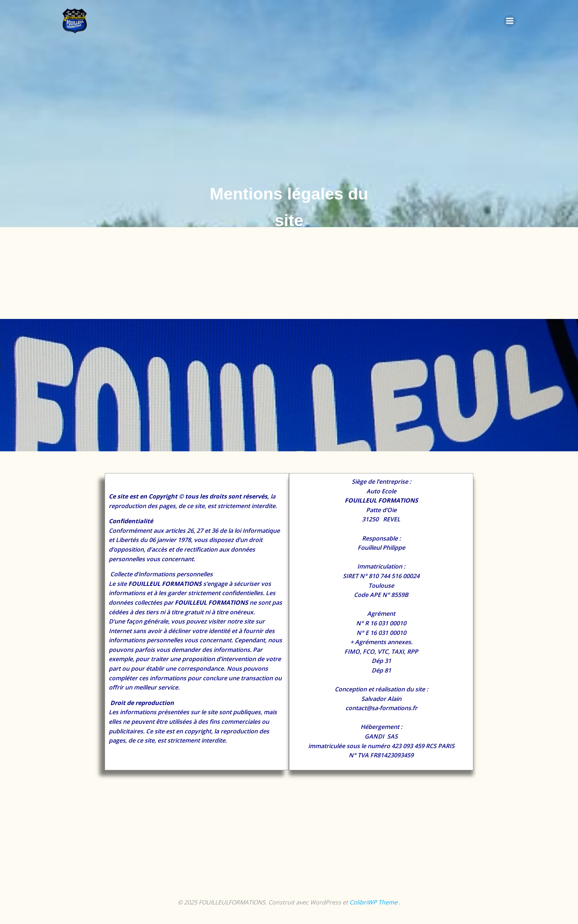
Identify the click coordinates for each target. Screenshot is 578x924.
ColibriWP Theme (373, 902)
